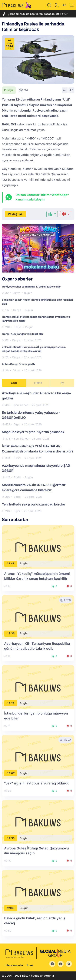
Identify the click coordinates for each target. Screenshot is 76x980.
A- (65, 90)
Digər (17, 424)
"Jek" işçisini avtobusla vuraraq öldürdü (37, 783)
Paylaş (15, 214)
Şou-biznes (21, 405)
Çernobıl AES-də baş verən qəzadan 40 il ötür (35, 14)
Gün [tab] (14, 383)
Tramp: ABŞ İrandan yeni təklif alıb (22, 334)
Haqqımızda (14, 965)
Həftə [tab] (38, 383)
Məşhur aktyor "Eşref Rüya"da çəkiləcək (33, 432)
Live (30, 965)
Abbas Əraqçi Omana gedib (18, 364)
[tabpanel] (38, 452)
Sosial (17, 458)
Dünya (9, 90)
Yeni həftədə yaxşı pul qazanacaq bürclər (34, 504)
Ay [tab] (62, 383)
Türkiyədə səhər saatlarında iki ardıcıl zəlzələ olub (31, 287)
